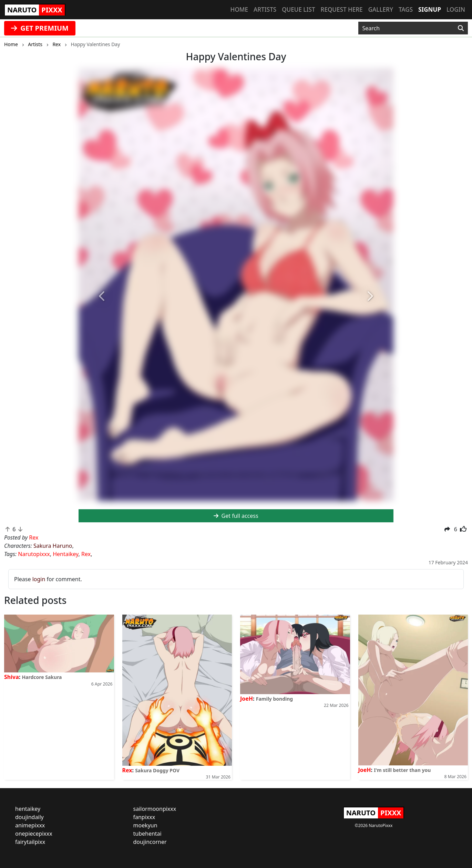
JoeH (247, 699)
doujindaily (29, 817)
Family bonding (274, 699)
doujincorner (150, 842)
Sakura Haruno (53, 546)
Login (456, 9)
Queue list (298, 9)
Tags (406, 9)
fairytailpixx (30, 842)
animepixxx (30, 825)
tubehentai (147, 834)
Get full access (236, 516)
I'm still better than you (402, 770)
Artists (265, 9)
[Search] (461, 28)
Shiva (12, 677)
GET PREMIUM (40, 28)
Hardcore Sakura (42, 677)
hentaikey (28, 809)
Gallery (381, 9)
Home (239, 9)
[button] (102, 297)
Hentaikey (65, 554)
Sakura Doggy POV (157, 770)
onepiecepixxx (34, 834)
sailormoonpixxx (155, 809)
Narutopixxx (34, 554)
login (39, 579)
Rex (86, 554)
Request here (342, 9)
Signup (430, 9)
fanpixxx (144, 817)
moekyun (145, 825)
